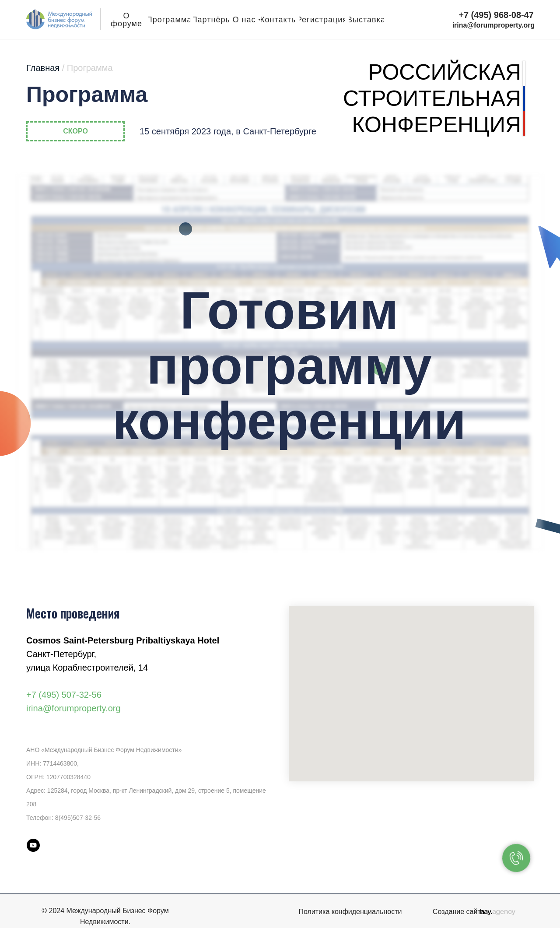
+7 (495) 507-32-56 (64, 695)
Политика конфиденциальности (350, 912)
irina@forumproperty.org (73, 708)
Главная (70, 68)
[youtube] (33, 845)
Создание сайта (459, 912)
